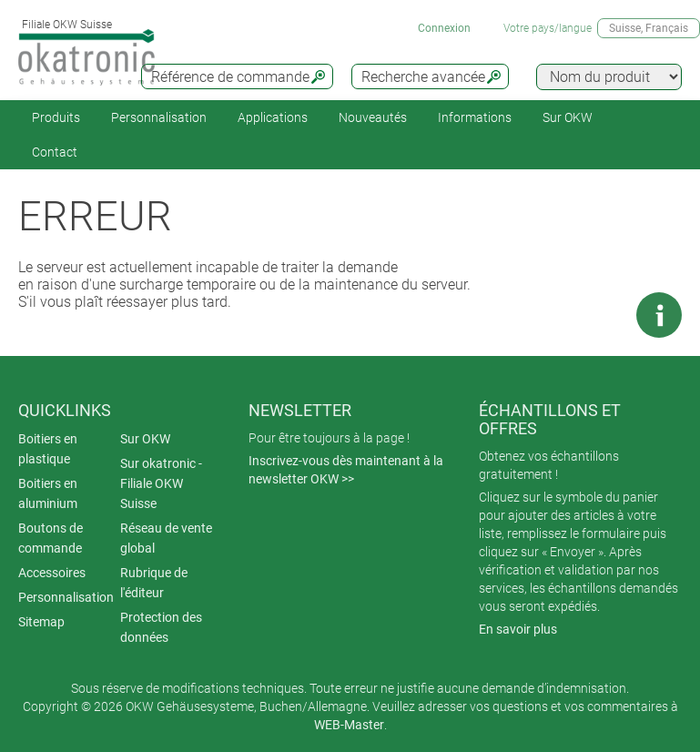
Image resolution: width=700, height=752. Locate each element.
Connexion (444, 28)
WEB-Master (349, 725)
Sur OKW (568, 117)
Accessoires (52, 573)
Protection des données (161, 627)
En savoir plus (518, 629)
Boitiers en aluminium (48, 493)
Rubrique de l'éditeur (154, 583)
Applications (273, 117)
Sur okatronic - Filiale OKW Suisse (161, 483)
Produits (56, 117)
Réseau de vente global (166, 538)
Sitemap (41, 622)
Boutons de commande (51, 538)
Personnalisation (159, 117)
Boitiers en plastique (48, 449)
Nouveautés (373, 117)
